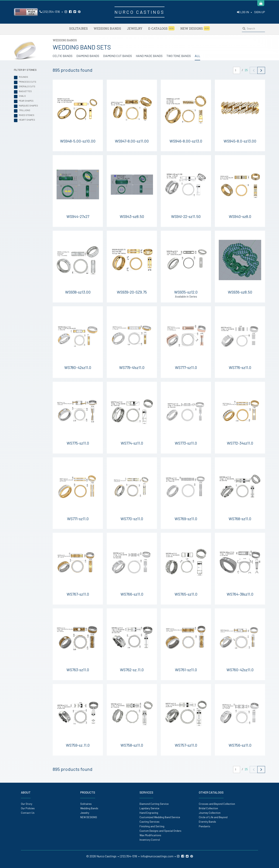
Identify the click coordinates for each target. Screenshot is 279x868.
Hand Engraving (149, 813)
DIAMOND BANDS (88, 56)
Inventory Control (150, 840)
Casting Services (149, 822)
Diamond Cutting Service (154, 804)
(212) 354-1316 (50, 12)
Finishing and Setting (152, 826)
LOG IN (243, 12)
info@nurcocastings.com (157, 856)
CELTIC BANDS (63, 56)
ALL (197, 56)
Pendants (205, 826)
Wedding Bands (107, 28)
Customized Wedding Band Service (160, 817)
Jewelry (135, 28)
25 (246, 70)
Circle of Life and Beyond (213, 817)
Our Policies (28, 808)
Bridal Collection (208, 808)
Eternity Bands (207, 822)
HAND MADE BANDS (149, 56)
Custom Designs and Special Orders (160, 831)
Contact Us (28, 813)
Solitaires (78, 28)
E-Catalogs (161, 28)
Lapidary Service (149, 808)
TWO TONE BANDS (179, 56)
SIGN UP (260, 12)
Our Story (27, 804)
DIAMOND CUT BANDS (118, 56)
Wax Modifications (150, 835)
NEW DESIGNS (195, 28)
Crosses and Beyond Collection (217, 804)
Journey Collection (210, 813)
